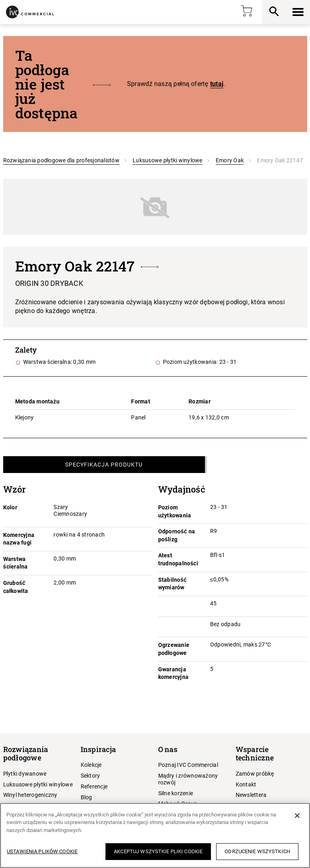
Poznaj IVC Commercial (188, 765)
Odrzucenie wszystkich (257, 851)
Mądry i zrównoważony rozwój (188, 779)
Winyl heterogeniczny (30, 795)
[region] (155, 835)
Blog (86, 797)
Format (141, 401)
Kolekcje (91, 765)
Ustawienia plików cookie (42, 851)
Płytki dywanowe (25, 774)
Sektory (90, 776)
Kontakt (246, 784)
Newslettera (251, 795)
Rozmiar (200, 401)
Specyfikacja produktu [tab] (104, 465)
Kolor (10, 507)
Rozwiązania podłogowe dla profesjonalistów (61, 160)
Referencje (94, 786)
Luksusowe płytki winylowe (167, 160)
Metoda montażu (38, 401)
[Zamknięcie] (297, 816)
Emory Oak (230, 160)
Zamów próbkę (255, 774)
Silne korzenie (176, 793)
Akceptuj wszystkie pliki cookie (158, 851)
